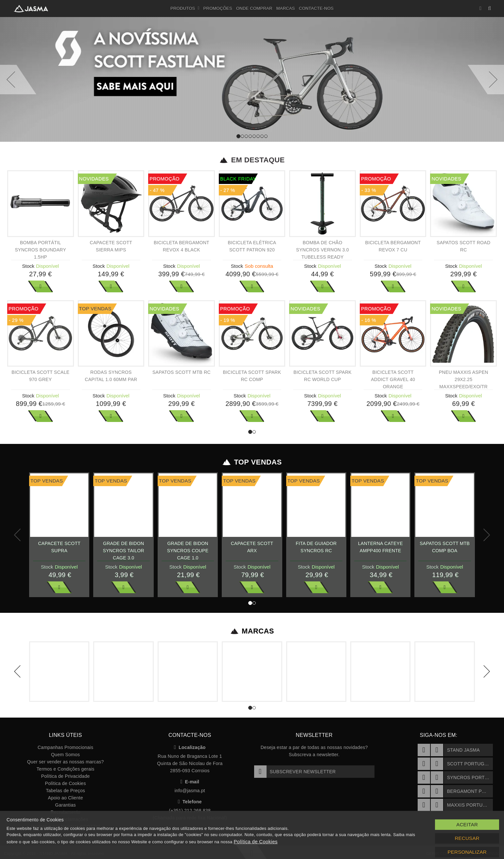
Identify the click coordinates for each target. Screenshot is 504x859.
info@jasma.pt (190, 791)
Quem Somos (65, 755)
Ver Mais (41, 286)
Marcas (286, 8)
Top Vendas (252, 462)
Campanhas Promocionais (65, 747)
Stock (28, 266)
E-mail (190, 782)
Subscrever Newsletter (295, 772)
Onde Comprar (254, 8)
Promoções (218, 8)
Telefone (190, 802)
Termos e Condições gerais (66, 769)
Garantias (66, 805)
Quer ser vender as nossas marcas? (66, 762)
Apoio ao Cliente (66, 798)
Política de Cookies (66, 783)
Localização (190, 747)
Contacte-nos (316, 8)
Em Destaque (252, 160)
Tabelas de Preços (65, 791)
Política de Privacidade (66, 776)
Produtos (185, 9)
